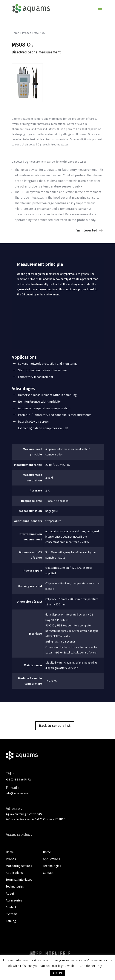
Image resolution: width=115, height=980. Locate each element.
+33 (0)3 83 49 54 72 (18, 780)
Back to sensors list (55, 726)
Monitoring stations (19, 866)
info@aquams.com (18, 793)
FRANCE (60, 819)
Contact (11, 907)
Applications (14, 873)
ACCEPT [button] (58, 973)
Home (15, 33)
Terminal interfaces (19, 880)
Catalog (11, 921)
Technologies (15, 887)
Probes (27, 33)
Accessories (14, 901)
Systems (12, 914)
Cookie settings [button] (91, 966)
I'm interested (86, 230)
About (10, 894)
